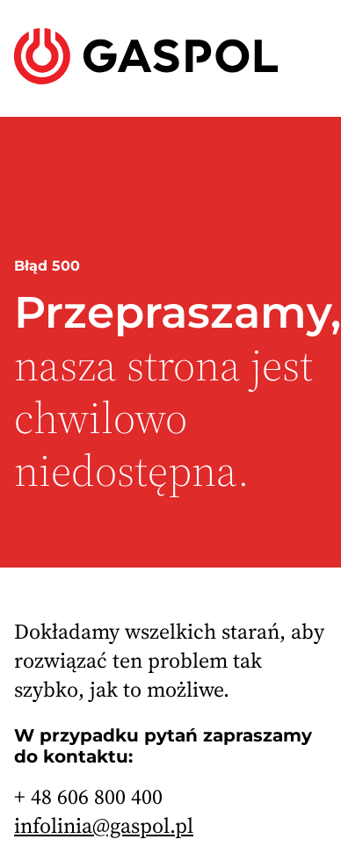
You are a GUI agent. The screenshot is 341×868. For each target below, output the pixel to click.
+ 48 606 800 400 (88, 796)
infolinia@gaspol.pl (104, 825)
